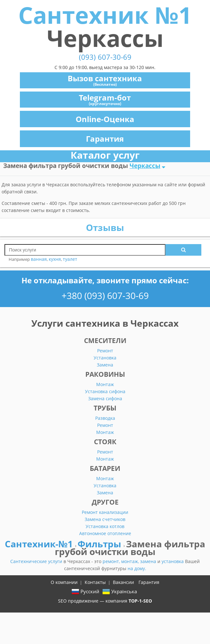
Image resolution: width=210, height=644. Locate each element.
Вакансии (123, 582)
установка (173, 561)
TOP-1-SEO (140, 601)
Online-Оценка (105, 119)
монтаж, (131, 561)
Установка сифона (105, 391)
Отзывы (105, 227)
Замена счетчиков (105, 519)
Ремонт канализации (105, 512)
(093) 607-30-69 (105, 57)
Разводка (105, 418)
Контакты (95, 582)
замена (149, 561)
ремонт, (112, 561)
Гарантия (105, 139)
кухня (55, 259)
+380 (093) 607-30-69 (105, 296)
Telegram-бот (105, 99)
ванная (39, 259)
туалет (70, 259)
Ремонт (105, 351)
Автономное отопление (105, 533)
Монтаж (105, 384)
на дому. (137, 568)
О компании (64, 582)
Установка (105, 358)
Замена (105, 365)
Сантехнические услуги (37, 561)
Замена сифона (105, 398)
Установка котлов (105, 526)
